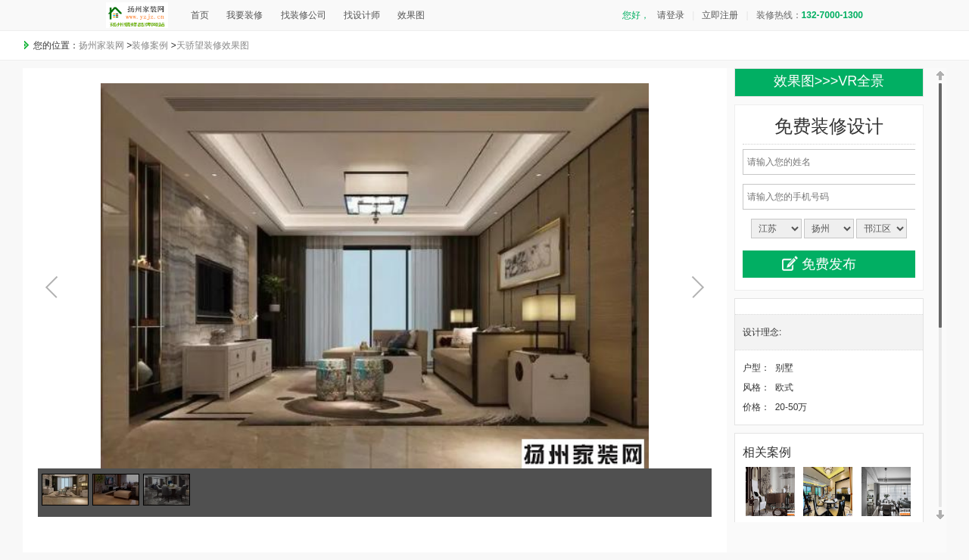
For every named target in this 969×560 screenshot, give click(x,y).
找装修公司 (304, 15)
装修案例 (150, 45)
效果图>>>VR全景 (829, 81)
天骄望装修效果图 (213, 45)
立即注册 (720, 15)
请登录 (671, 15)
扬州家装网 (101, 45)
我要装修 (245, 15)
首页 (200, 15)
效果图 (411, 15)
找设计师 (362, 15)
